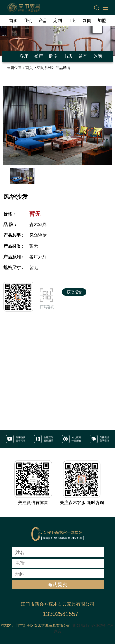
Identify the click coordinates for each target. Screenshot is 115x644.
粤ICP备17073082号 (89, 626)
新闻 (87, 21)
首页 (13, 21)
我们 (28, 21)
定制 (58, 21)
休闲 (98, 56)
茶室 (83, 56)
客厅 (24, 56)
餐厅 (39, 56)
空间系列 (44, 68)
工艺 (72, 21)
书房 (68, 56)
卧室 (53, 56)
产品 (43, 21)
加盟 (102, 21)
